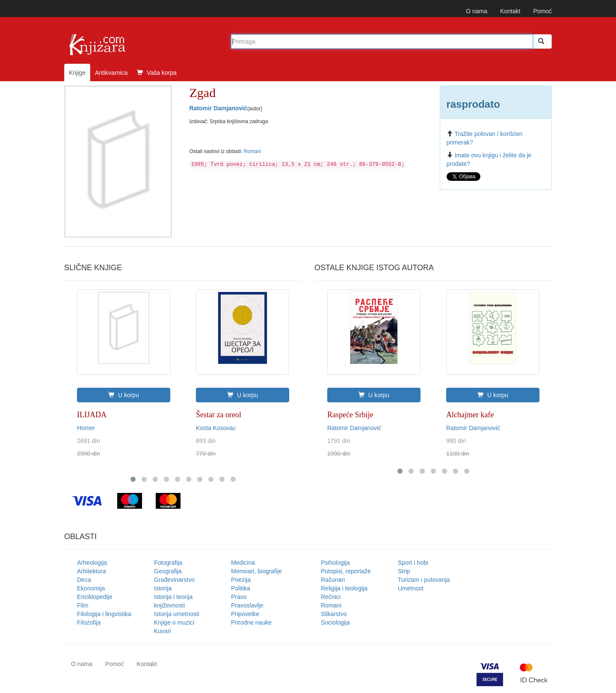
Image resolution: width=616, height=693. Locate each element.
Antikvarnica (111, 73)
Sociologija (335, 622)
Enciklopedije (95, 597)
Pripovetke (245, 614)
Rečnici (331, 597)
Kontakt (510, 11)
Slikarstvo (334, 614)
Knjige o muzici (174, 622)
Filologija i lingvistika (104, 614)
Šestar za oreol (219, 415)
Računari (333, 580)
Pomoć (542, 11)
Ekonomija (91, 588)
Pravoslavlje (247, 605)
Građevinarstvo (174, 580)
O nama (477, 11)
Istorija (163, 588)
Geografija (168, 571)
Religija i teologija (344, 588)
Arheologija (92, 563)
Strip (404, 571)
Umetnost (411, 588)
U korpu (124, 395)
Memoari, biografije (256, 571)
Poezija (241, 580)
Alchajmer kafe (470, 415)
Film (83, 605)
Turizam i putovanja (424, 580)
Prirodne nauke (251, 622)
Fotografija (168, 563)
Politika (241, 588)
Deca (84, 580)
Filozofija (89, 622)
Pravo (239, 597)
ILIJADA (92, 415)
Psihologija (335, 563)
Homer (86, 428)
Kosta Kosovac (216, 428)
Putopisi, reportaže (346, 571)
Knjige (77, 73)
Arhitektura (92, 571)
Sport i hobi (413, 563)
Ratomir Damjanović (218, 108)
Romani (252, 151)
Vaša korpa (157, 73)
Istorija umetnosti (177, 614)
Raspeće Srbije (350, 415)
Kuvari (163, 631)
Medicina (243, 563)
